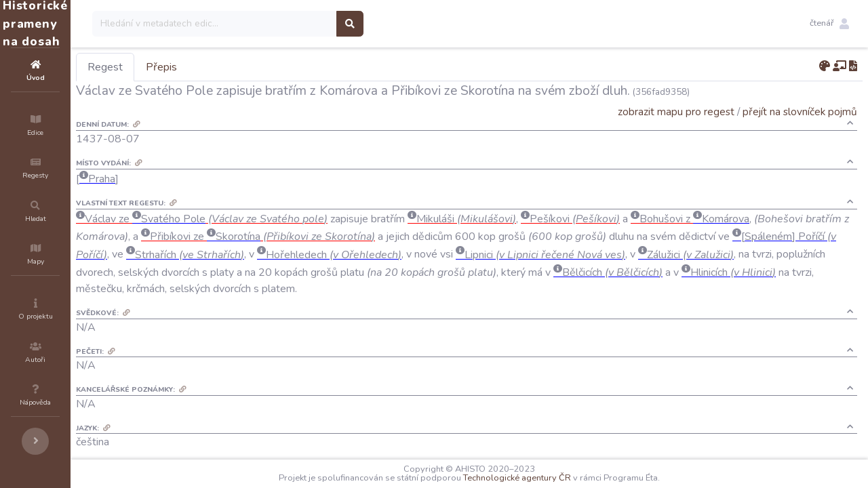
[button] (829, 24)
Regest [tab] (186, 67)
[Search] (296, 24)
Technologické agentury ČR (558, 478)
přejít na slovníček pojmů (800, 111)
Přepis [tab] (243, 67)
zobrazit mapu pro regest (676, 111)
